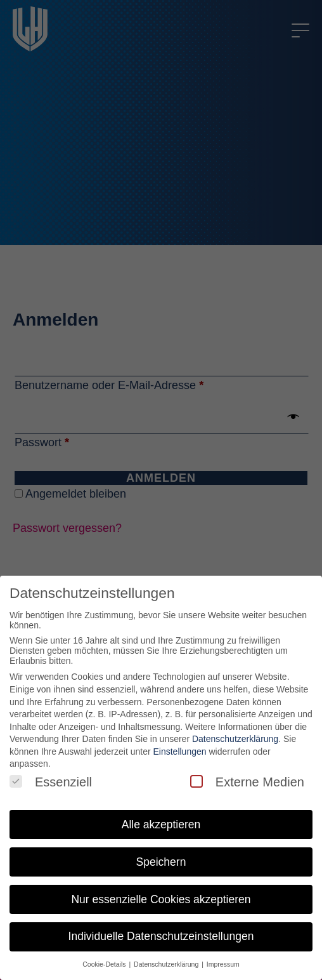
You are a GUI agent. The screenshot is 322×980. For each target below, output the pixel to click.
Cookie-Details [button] (105, 964)
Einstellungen (179, 752)
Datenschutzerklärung (235, 739)
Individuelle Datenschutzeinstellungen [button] (161, 936)
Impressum (223, 964)
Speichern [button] (161, 862)
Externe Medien (247, 782)
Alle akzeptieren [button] (161, 824)
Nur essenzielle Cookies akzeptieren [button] (161, 899)
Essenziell (51, 782)
